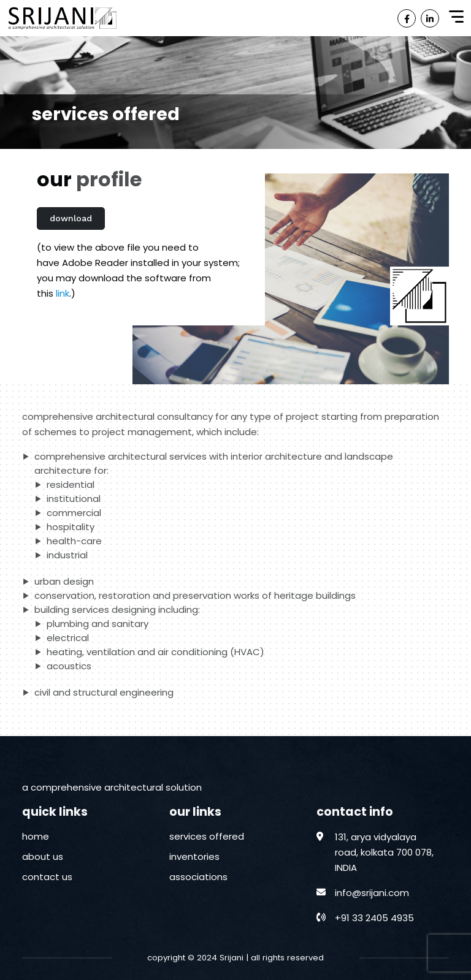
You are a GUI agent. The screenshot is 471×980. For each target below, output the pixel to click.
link (63, 293)
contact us (47, 877)
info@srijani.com (372, 893)
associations (198, 877)
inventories (194, 857)
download (71, 218)
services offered (207, 836)
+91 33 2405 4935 (374, 918)
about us (43, 857)
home (36, 836)
